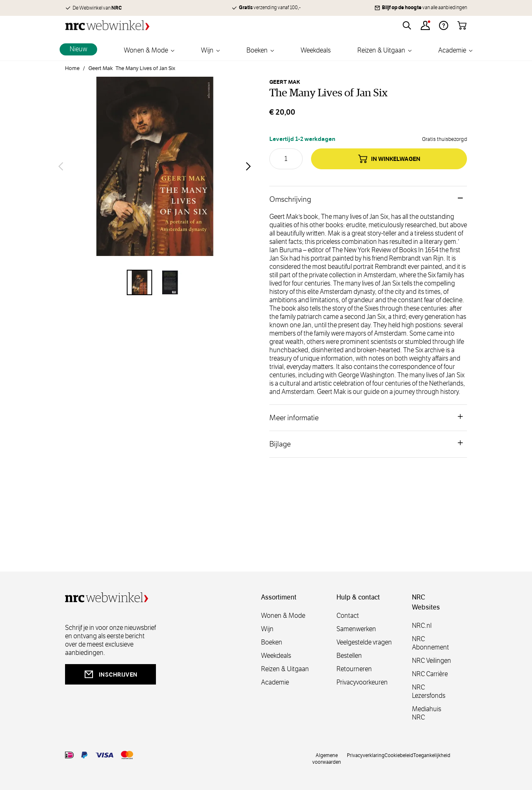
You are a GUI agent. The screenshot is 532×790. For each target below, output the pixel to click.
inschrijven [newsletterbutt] (110, 674)
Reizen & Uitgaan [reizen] (285, 669)
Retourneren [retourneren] (354, 669)
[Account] (425, 25)
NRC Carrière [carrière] (430, 674)
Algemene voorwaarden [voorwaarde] (327, 758)
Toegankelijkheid (432, 755)
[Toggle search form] (407, 25)
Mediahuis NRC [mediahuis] (427, 713)
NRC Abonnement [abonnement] (430, 643)
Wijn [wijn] (267, 629)
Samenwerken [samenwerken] (356, 629)
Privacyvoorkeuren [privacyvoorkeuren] (362, 682)
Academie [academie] (275, 682)
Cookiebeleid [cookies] (399, 755)
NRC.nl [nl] (422, 626)
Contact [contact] (348, 616)
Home (72, 68)
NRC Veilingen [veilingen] (432, 661)
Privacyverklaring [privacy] (366, 755)
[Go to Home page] (107, 25)
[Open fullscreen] (155, 166)
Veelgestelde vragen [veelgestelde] (364, 642)
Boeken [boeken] (272, 642)
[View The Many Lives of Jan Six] (139, 282)
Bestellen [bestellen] (349, 656)
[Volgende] (248, 166)
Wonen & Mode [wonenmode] (283, 616)
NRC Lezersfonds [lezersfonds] (429, 691)
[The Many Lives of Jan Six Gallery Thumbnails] (155, 282)
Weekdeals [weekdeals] (276, 656)
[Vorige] (61, 166)
